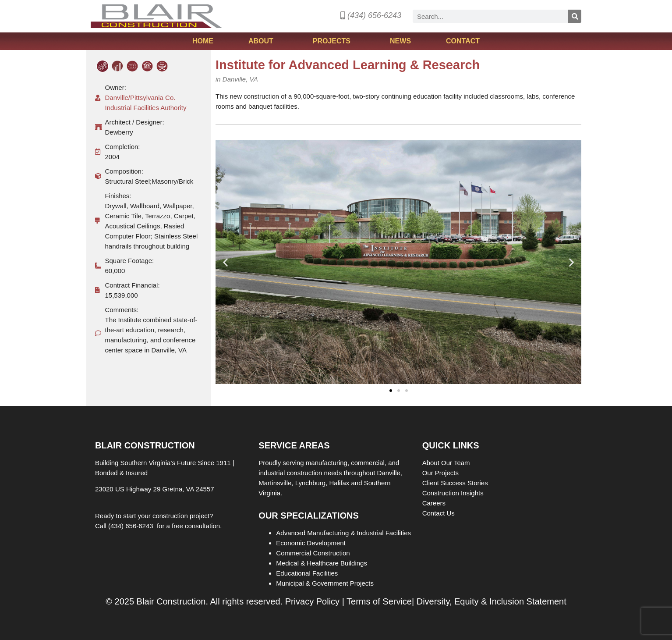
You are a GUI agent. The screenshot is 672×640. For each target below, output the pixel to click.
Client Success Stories (456, 483)
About (263, 41)
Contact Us (439, 513)
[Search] (575, 16)
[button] (225, 262)
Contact (463, 41)
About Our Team (447, 463)
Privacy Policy (312, 601)
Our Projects (442, 473)
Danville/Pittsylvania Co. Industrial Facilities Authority (146, 103)
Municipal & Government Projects (325, 583)
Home (203, 41)
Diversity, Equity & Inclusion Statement (492, 601)
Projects (334, 41)
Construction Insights (454, 493)
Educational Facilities (307, 573)
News (400, 41)
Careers (435, 503)
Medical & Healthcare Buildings (322, 563)
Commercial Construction (313, 553)
